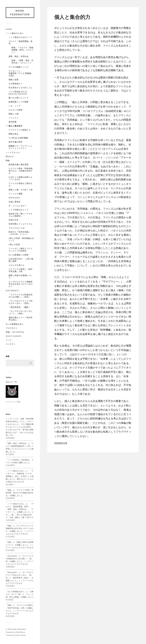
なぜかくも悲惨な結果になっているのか (21, 178)
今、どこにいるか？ (18, 206)
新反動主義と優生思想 (19, 164)
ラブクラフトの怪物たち (20, 130)
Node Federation (20, 13)
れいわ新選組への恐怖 (19, 255)
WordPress (21, 632)
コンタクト (11, 344)
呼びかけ (10, 156)
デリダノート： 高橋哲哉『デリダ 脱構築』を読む (27, 73)
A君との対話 (14, 244)
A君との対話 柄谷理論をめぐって (21, 239)
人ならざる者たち (17, 265)
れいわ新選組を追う (15, 324)
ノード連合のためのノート (21, 37)
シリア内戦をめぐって (19, 210)
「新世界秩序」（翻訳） (20, 307)
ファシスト (14, 118)
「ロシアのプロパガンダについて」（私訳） (21, 312)
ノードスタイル (13, 152)
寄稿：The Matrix (15, 332)
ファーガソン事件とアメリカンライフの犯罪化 (21, 250)
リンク (9, 340)
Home (9, 29)
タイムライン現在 (13, 402)
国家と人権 (14, 114)
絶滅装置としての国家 (19, 102)
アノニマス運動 (16, 194)
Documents (12, 291)
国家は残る (14, 134)
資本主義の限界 (16, 142)
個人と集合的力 (16, 126)
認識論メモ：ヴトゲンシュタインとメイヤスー (21, 147)
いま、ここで (15, 106)
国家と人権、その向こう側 (21, 190)
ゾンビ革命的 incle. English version (18, 93)
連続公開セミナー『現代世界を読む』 (21, 319)
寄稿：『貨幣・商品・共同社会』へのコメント (22, 62)
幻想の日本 (14, 220)
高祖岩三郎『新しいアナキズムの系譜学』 (21, 215)
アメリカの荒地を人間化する (21, 185)
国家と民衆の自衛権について (21, 277)
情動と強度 (14, 80)
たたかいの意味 (16, 110)
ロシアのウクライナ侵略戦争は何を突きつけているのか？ (21, 284)
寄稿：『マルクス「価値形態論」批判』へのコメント (22, 50)
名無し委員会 (15, 202)
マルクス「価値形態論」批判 (21, 42)
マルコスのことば (17, 228)
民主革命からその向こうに (21, 88)
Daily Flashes (13, 336)
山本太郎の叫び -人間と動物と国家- (21, 260)
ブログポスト (12, 328)
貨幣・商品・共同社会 (19, 56)
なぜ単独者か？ (16, 84)
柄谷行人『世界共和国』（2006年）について (20, 233)
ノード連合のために (15, 33)
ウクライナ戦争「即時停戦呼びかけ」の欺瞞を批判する (21, 171)
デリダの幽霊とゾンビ (19, 67)
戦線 (8, 160)
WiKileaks (14, 198)
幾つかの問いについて (19, 98)
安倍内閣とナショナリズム (21, 224)
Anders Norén (20, 635)
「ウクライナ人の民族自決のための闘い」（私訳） (21, 296)
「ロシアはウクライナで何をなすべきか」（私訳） (21, 302)
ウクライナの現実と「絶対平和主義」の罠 (21, 270)
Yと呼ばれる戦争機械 (18, 138)
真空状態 (13, 122)
